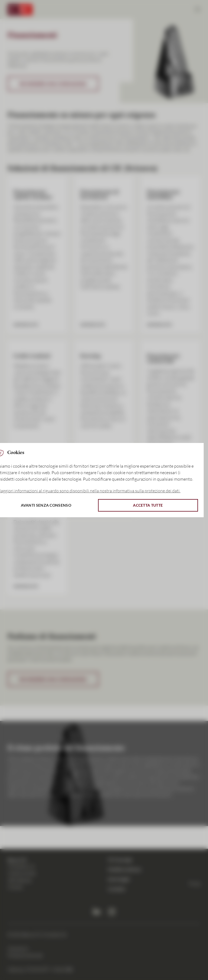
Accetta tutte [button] (148, 505)
